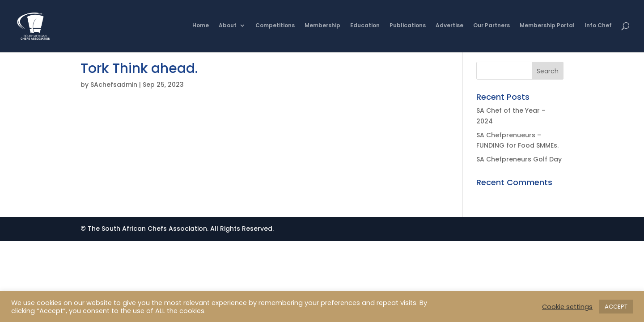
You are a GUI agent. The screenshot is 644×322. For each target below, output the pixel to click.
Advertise (449, 27)
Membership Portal (547, 27)
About (228, 27)
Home (201, 27)
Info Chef (598, 27)
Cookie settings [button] (567, 307)
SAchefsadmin (114, 85)
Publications (408, 27)
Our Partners (491, 27)
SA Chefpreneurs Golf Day (519, 159)
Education (365, 27)
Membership (322, 27)
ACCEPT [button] (616, 307)
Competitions (275, 27)
